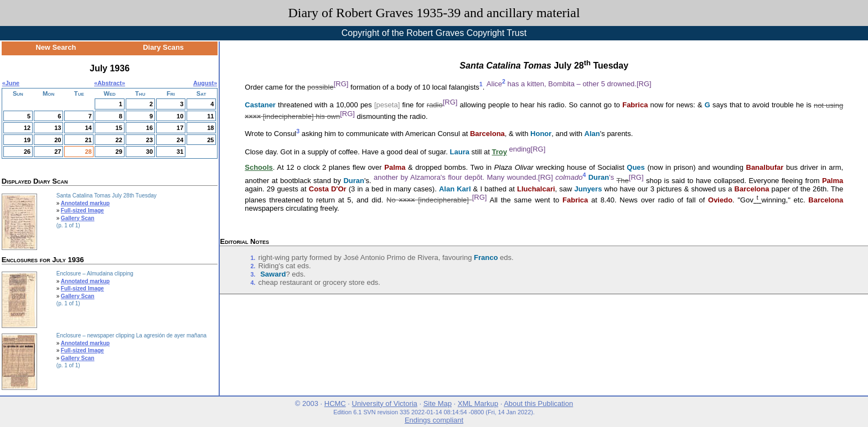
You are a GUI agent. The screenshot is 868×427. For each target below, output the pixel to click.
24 (180, 140)
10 (180, 116)
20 (58, 140)
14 (88, 128)
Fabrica (635, 105)
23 (149, 140)
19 (27, 140)
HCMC (335, 403)
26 (27, 152)
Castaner (260, 105)
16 (149, 128)
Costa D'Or (328, 189)
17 (180, 128)
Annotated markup (85, 203)
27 (58, 152)
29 (119, 152)
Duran (354, 181)
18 (210, 128)
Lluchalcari (536, 189)
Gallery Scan (78, 218)
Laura (460, 152)
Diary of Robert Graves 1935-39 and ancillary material (434, 13)
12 (27, 128)
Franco (486, 257)
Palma (395, 167)
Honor (541, 134)
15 (119, 128)
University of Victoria (385, 403)
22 (119, 140)
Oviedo (720, 200)
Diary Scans (163, 47)
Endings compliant (434, 420)
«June (11, 83)
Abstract (110, 83)
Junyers (588, 189)
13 (58, 128)
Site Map (438, 403)
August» (205, 83)
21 (88, 140)
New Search (56, 47)
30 (149, 152)
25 (210, 140)
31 (180, 152)
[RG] (341, 84)
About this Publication (538, 403)
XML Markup (478, 403)
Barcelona (487, 134)
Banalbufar (765, 167)
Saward (273, 274)
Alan (592, 134)
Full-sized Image (82, 210)
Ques (636, 167)
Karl (464, 189)
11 (210, 116)
